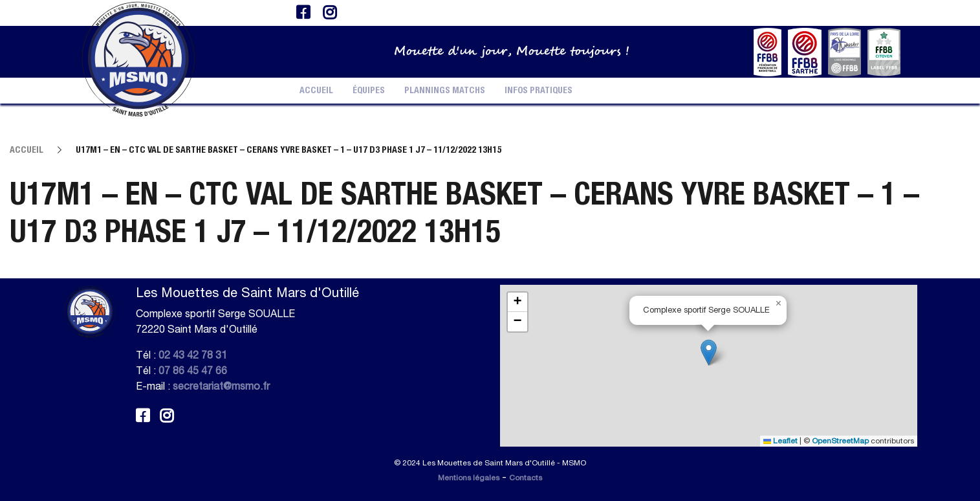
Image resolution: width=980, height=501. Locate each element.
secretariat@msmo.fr (221, 386)
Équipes (369, 91)
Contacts (526, 478)
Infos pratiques (539, 91)
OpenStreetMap (840, 441)
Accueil (316, 91)
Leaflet (780, 441)
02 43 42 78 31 (193, 355)
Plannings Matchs (445, 91)
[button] (709, 352)
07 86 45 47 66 (193, 370)
